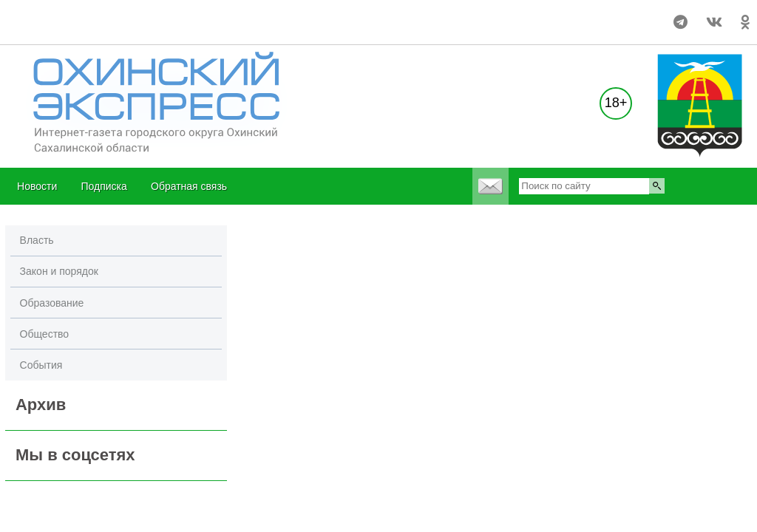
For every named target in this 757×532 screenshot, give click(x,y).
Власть (37, 240)
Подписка (103, 186)
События (41, 365)
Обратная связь (189, 186)
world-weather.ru (33, 16)
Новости (37, 186)
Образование (52, 303)
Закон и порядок (59, 271)
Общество (45, 334)
